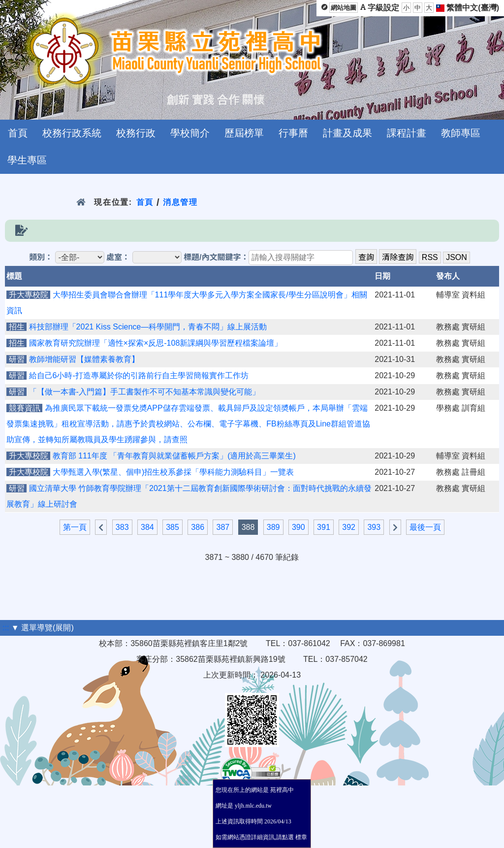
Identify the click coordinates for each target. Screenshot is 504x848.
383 (122, 527)
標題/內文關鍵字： (216, 257)
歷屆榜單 (244, 133)
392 (349, 527)
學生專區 (27, 160)
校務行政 (136, 133)
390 (299, 527)
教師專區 (461, 133)
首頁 (18, 133)
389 (273, 527)
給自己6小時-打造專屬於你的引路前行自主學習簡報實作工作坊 (139, 375)
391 (324, 527)
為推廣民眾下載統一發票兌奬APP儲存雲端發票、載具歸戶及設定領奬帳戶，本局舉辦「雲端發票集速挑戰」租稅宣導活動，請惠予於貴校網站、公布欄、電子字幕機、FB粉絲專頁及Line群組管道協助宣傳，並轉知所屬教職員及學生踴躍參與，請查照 (188, 424)
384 (147, 527)
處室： (118, 257)
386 (198, 527)
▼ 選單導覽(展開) (43, 628)
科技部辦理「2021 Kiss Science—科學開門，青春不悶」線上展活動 (148, 327)
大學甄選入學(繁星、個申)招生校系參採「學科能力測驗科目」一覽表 (173, 472)
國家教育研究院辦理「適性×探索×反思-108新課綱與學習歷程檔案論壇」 (156, 343)
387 (223, 527)
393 (374, 527)
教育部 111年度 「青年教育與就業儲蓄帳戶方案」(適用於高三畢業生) (174, 456)
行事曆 (293, 133)
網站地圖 (344, 8)
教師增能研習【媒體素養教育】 (84, 359)
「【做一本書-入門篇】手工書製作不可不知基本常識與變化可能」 (144, 392)
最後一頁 (425, 527)
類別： (41, 257)
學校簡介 (190, 133)
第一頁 (75, 527)
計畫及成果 (347, 133)
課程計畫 (407, 133)
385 (173, 527)
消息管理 (180, 202)
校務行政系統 (72, 133)
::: (6, 628)
